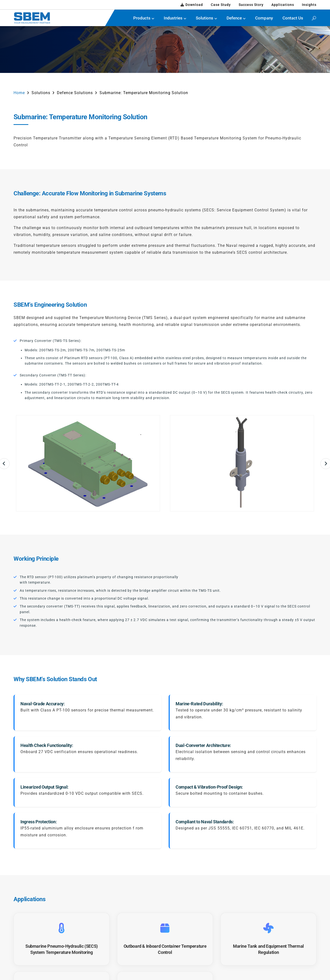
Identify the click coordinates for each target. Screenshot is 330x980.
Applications (283, 5)
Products (142, 18)
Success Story (251, 5)
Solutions (205, 18)
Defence (234, 18)
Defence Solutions (75, 93)
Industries (173, 18)
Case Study (221, 5)
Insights (309, 5)
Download (192, 5)
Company (264, 18)
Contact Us (293, 18)
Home (19, 93)
